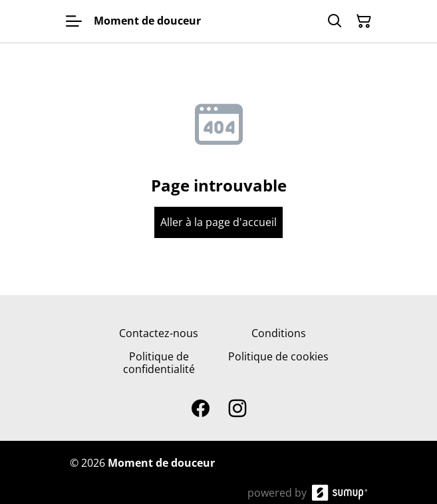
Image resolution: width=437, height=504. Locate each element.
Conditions (279, 333)
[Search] (335, 21)
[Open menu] (74, 21)
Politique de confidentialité (159, 363)
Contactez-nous (159, 333)
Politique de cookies (278, 356)
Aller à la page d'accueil (218, 222)
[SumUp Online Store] (340, 493)
